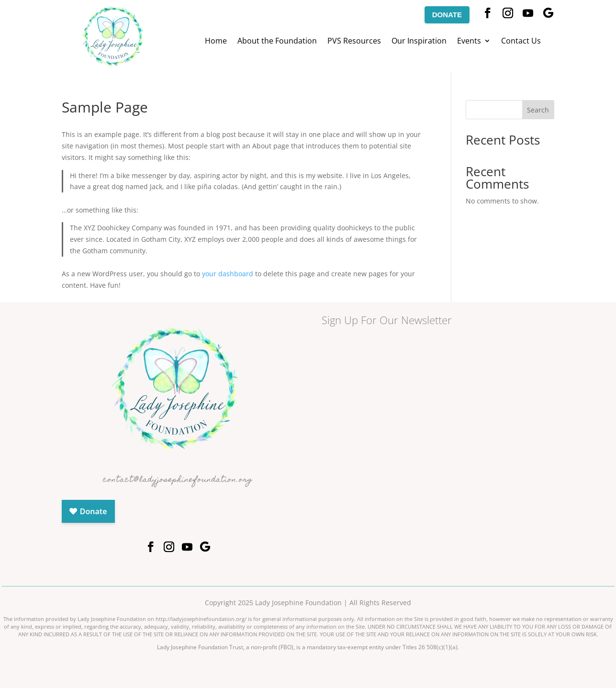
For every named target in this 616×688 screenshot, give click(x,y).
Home (216, 42)
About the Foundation (277, 42)
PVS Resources (354, 42)
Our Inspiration (419, 42)
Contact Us (521, 42)
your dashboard (228, 274)
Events (469, 42)
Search (538, 110)
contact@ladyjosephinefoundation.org (178, 480)
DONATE (447, 15)
